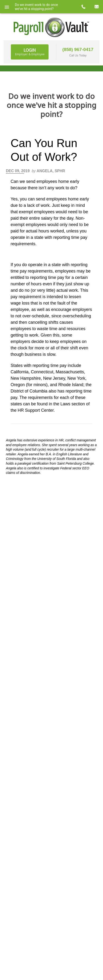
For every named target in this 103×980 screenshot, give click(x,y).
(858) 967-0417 (78, 49)
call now (83, 7)
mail (96, 7)
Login (30, 52)
